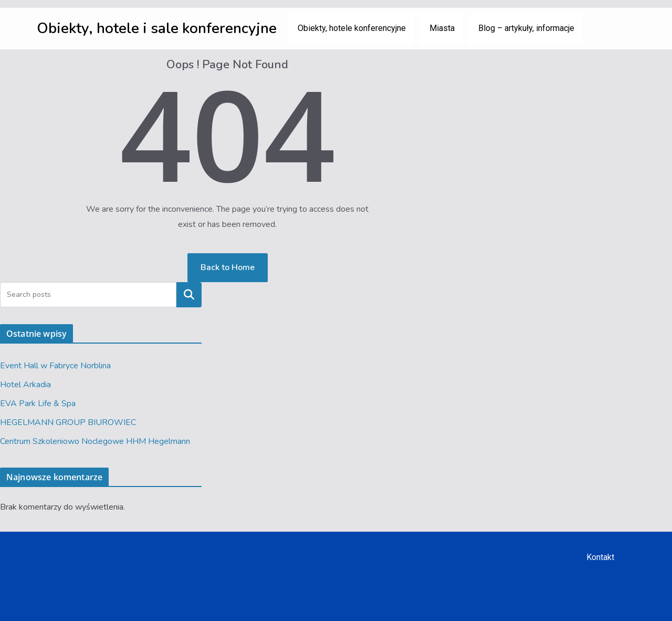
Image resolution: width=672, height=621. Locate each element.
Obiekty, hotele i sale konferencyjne (157, 28)
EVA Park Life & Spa (38, 403)
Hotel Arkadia (25, 385)
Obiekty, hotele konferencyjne (352, 28)
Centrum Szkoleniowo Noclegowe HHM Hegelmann (95, 441)
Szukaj (189, 295)
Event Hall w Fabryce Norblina (55, 366)
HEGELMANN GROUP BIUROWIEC (68, 422)
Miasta (442, 28)
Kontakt (600, 557)
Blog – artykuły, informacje (526, 28)
